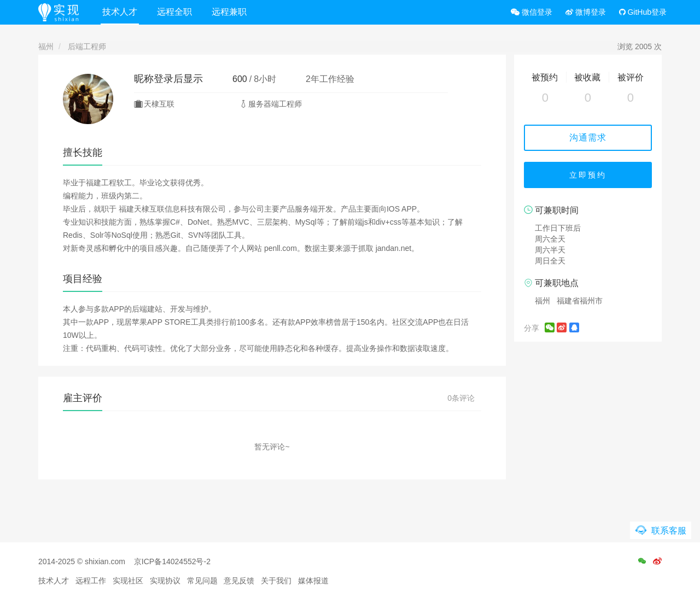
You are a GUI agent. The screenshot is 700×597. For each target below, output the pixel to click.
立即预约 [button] (588, 175)
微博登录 (586, 12)
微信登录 (532, 12)
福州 (46, 46)
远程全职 (174, 12)
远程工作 (91, 581)
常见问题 (202, 581)
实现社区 (128, 581)
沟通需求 (588, 137)
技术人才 (120, 12)
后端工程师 (87, 46)
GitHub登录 (643, 12)
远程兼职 (229, 12)
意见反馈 (239, 581)
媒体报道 (313, 581)
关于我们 (276, 581)
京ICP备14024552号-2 (172, 561)
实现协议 (165, 581)
